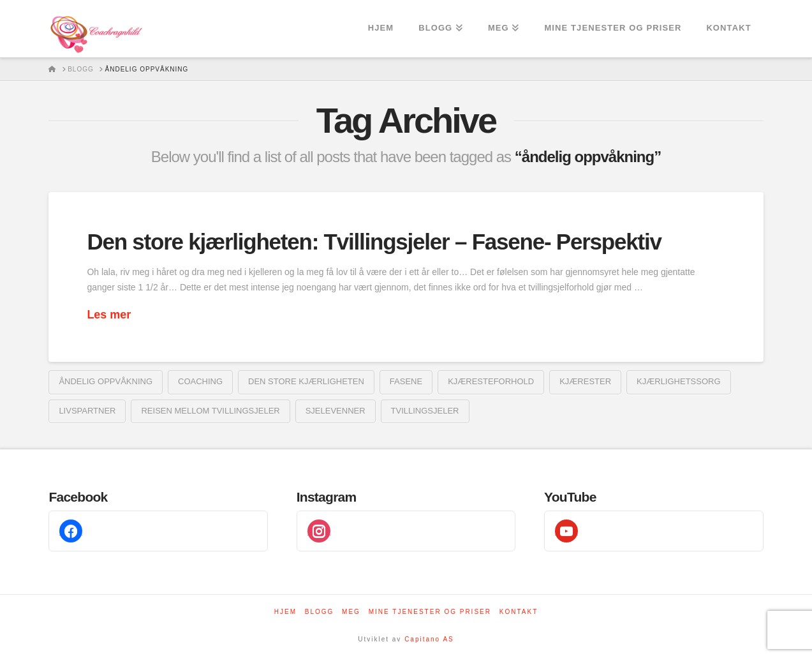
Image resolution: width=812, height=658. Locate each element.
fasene (406, 381)
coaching (200, 381)
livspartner (87, 411)
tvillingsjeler (425, 411)
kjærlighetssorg (678, 381)
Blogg (320, 612)
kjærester (585, 381)
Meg (351, 612)
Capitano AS (429, 639)
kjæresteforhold (491, 381)
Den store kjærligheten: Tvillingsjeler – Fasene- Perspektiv (374, 242)
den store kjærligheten (306, 381)
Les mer (109, 315)
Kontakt (519, 612)
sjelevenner (336, 411)
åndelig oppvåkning (106, 381)
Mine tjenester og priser (430, 612)
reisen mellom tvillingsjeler (210, 411)
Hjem (285, 612)
